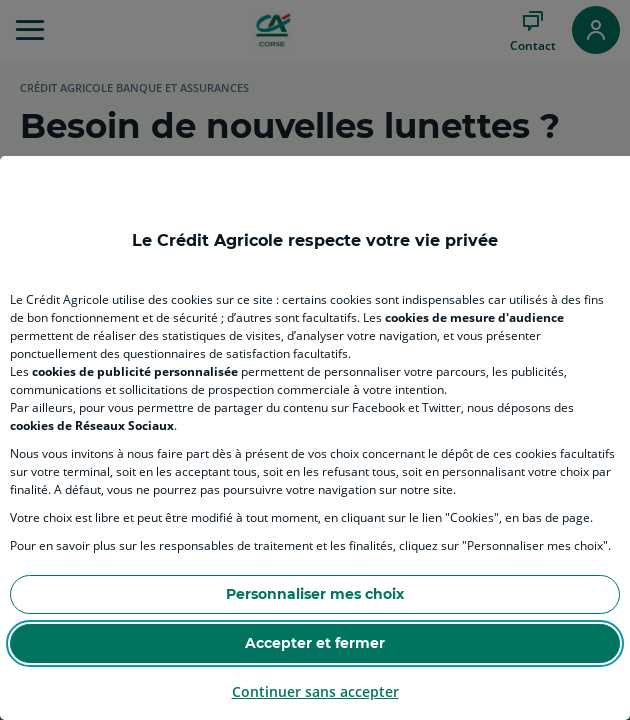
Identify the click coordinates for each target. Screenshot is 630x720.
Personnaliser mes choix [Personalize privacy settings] (315, 594)
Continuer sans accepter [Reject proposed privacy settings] (315, 691)
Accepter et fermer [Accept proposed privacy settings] (315, 643)
